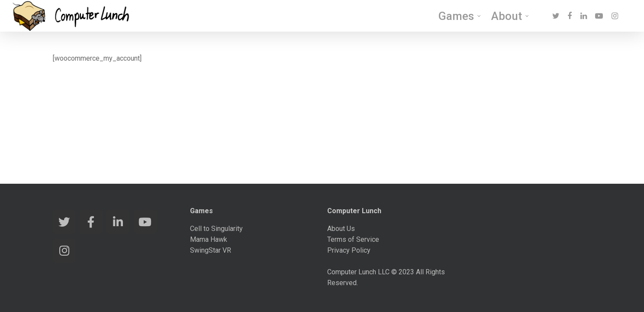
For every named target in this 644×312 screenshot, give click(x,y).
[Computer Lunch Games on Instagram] (64, 251)
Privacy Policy (349, 250)
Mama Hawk (209, 239)
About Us (341, 229)
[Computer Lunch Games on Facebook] (91, 222)
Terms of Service (353, 239)
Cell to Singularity (216, 229)
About (510, 18)
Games (460, 18)
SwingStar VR (211, 250)
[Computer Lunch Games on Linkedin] (118, 222)
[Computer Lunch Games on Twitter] (64, 222)
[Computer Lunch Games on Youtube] (145, 222)
